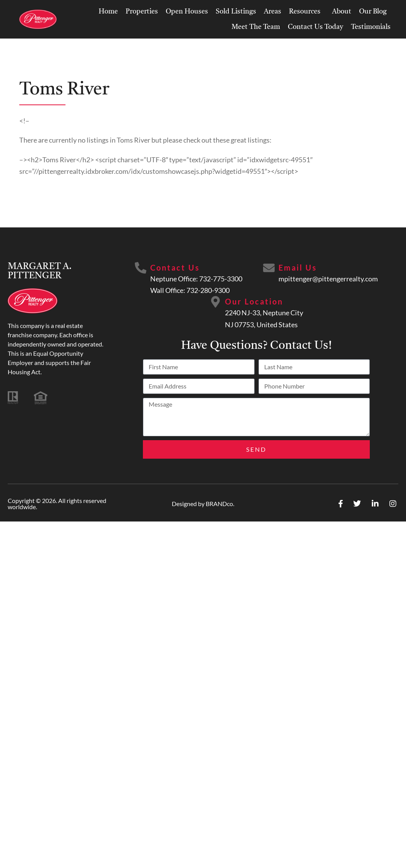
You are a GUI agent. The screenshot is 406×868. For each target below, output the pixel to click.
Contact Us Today (315, 27)
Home (108, 12)
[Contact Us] (141, 268)
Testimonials (371, 27)
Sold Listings (236, 12)
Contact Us (175, 267)
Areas (273, 12)
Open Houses (187, 12)
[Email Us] (269, 268)
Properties (142, 12)
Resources (307, 12)
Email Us (298, 267)
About (342, 12)
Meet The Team (256, 27)
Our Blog (373, 12)
